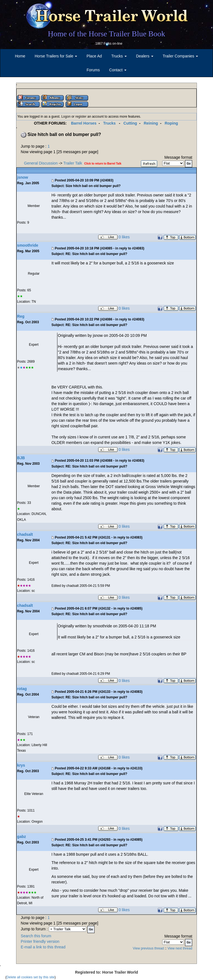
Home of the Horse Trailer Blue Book (106, 34)
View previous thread (148, 948)
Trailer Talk (73, 163)
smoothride (28, 245)
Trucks (109, 123)
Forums (93, 70)
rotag (22, 689)
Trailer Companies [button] (181, 56)
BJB (21, 458)
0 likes (124, 237)
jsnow (23, 177)
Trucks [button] (119, 56)
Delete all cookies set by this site (30, 977)
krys (21, 765)
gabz (22, 837)
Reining (151, 123)
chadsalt (25, 534)
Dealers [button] (144, 56)
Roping (171, 123)
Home (20, 56)
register (81, 117)
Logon (66, 117)
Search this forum (36, 936)
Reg (21, 316)
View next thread (180, 948)
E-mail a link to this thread (43, 947)
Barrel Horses (84, 123)
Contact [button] (118, 70)
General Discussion (41, 163)
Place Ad (94, 56)
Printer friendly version (40, 941)
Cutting (130, 123)
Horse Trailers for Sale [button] (56, 56)
